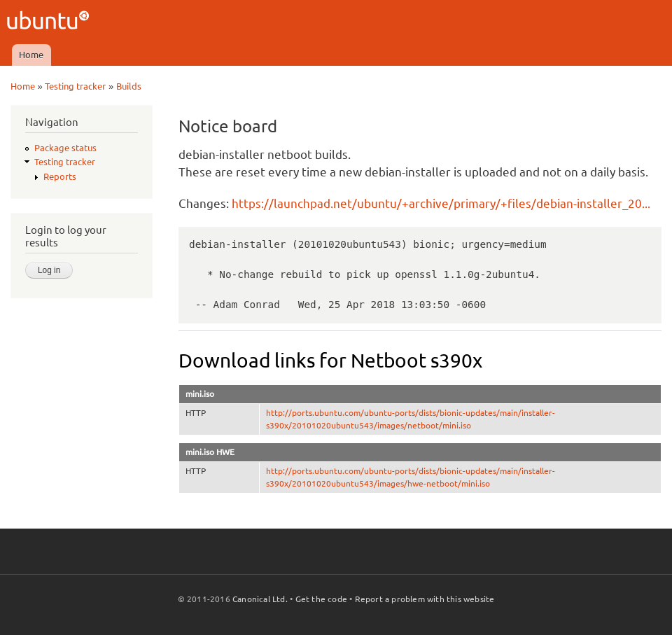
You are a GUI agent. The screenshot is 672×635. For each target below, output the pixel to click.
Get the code (321, 599)
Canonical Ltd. (260, 599)
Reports (60, 176)
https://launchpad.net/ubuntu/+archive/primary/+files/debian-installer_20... (441, 203)
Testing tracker (75, 86)
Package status (65, 148)
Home (31, 55)
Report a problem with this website (425, 599)
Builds (129, 86)
